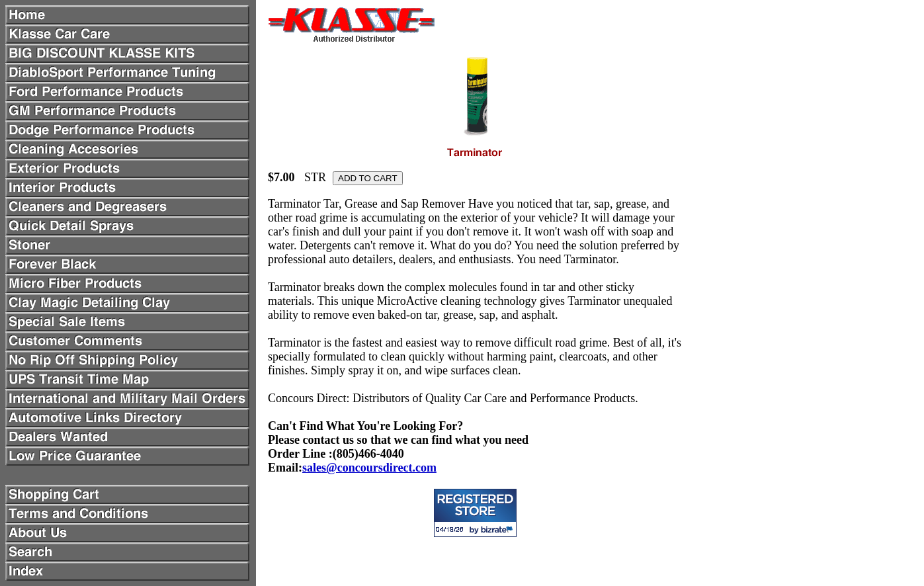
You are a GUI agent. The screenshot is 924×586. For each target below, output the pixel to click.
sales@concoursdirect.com (369, 468)
